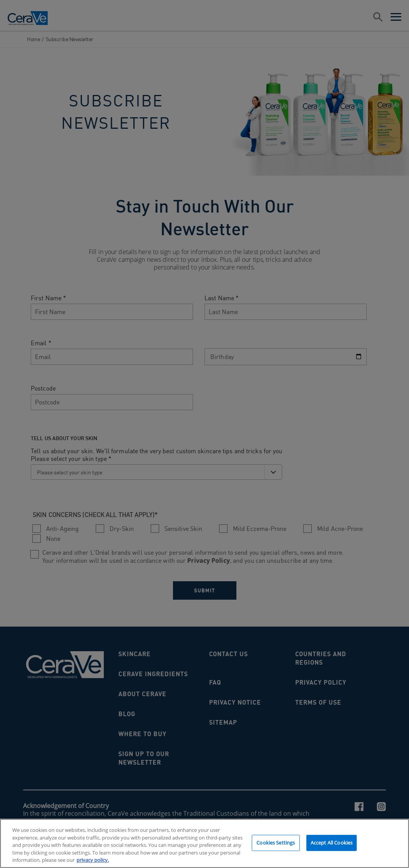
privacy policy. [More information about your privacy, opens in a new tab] (93, 862)
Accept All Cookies (332, 844)
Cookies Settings (276, 844)
